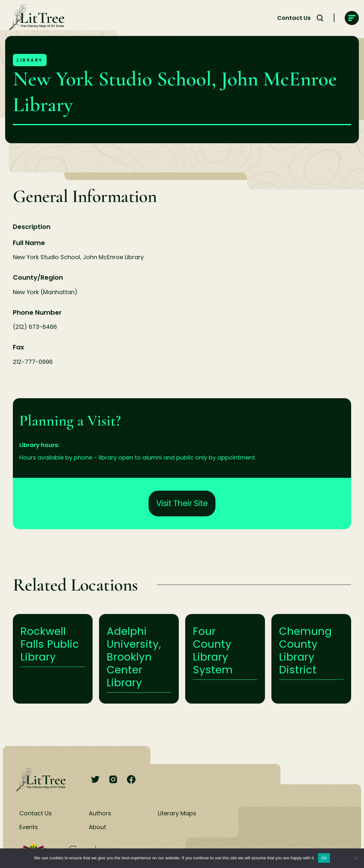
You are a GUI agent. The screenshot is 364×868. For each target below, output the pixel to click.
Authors (100, 813)
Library (30, 60)
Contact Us (36, 813)
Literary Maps (177, 813)
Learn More (53, 659)
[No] (356, 858)
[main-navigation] (352, 18)
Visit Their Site (182, 503)
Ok (324, 858)
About (97, 827)
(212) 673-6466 (35, 327)
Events (29, 827)
